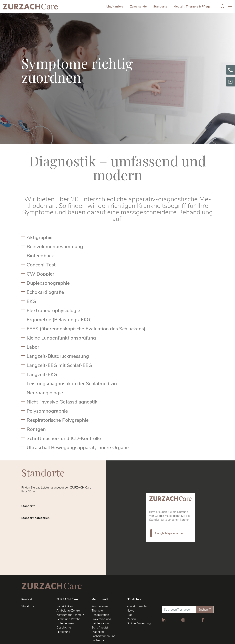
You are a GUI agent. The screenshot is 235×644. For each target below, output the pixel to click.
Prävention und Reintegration (101, 621)
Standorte (160, 7)
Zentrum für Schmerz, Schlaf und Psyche (70, 617)
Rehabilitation (100, 615)
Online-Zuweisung (139, 623)
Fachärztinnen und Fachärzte (103, 638)
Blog (130, 615)
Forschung (63, 632)
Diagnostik (98, 632)
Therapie (97, 611)
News (130, 611)
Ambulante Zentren (69, 611)
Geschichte (64, 628)
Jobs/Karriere (115, 7)
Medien (131, 619)
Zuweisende (138, 7)
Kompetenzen (100, 606)
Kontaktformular (137, 606)
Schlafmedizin (101, 628)
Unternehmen (65, 623)
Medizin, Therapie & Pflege (192, 7)
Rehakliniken (65, 606)
